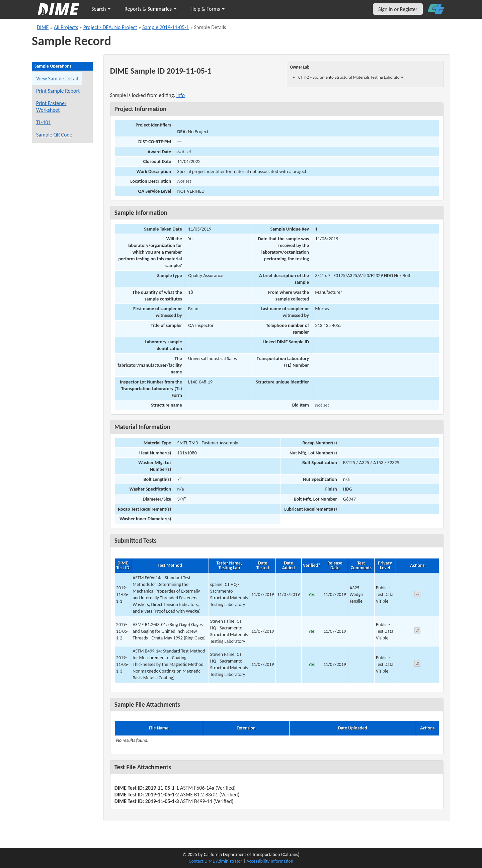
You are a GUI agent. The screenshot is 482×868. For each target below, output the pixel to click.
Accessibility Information (270, 861)
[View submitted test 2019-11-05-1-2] (417, 632)
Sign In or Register (398, 9)
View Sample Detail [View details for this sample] (57, 78)
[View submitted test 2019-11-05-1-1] (417, 595)
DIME (43, 27)
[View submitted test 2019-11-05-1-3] (417, 665)
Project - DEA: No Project (110, 27)
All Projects (66, 27)
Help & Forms (208, 9)
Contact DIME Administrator (216, 861)
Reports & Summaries (150, 9)
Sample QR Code (54, 135)
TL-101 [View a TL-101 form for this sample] (44, 122)
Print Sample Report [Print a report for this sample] (58, 91)
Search (101, 9)
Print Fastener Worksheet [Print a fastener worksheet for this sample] (51, 107)
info (181, 95)
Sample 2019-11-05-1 (166, 27)
